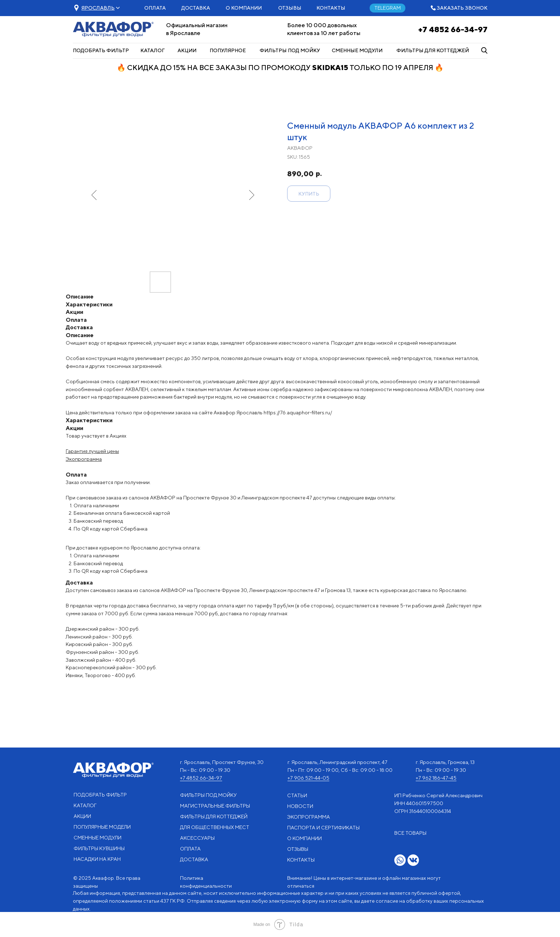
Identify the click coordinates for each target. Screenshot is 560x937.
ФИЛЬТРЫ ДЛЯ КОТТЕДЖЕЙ (433, 50)
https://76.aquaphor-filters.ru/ (298, 413)
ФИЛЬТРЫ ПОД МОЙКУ (290, 50)
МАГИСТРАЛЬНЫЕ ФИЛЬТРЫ (215, 806)
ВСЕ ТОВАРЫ (410, 833)
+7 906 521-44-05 (308, 778)
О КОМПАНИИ (244, 8)
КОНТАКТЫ (331, 8)
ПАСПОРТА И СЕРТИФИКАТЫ (323, 828)
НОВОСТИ (300, 806)
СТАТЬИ (297, 795)
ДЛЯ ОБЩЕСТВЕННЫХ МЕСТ (215, 827)
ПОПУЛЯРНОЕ (228, 50)
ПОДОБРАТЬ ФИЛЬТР (101, 50)
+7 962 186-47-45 (436, 778)
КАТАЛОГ (152, 50)
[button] (98, 8)
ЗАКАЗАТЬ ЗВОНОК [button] (462, 8)
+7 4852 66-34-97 (453, 29)
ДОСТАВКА (196, 8)
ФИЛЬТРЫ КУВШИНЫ (99, 848)
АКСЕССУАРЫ (197, 838)
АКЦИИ (187, 50)
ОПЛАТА (155, 8)
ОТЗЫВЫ (290, 8)
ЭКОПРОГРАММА (309, 817)
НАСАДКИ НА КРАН (97, 859)
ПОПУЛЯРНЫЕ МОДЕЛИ (102, 827)
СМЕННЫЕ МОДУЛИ (357, 50)
